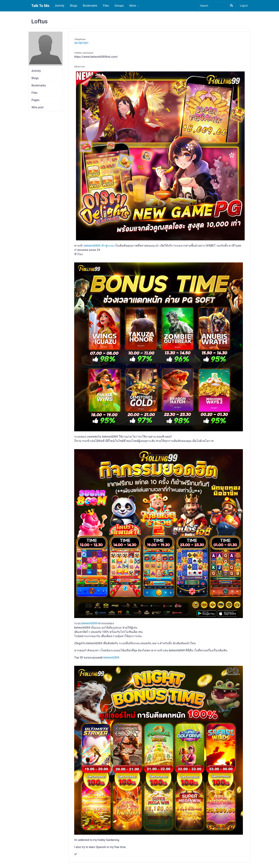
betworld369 (90, 623)
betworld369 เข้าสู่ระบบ (99, 246)
